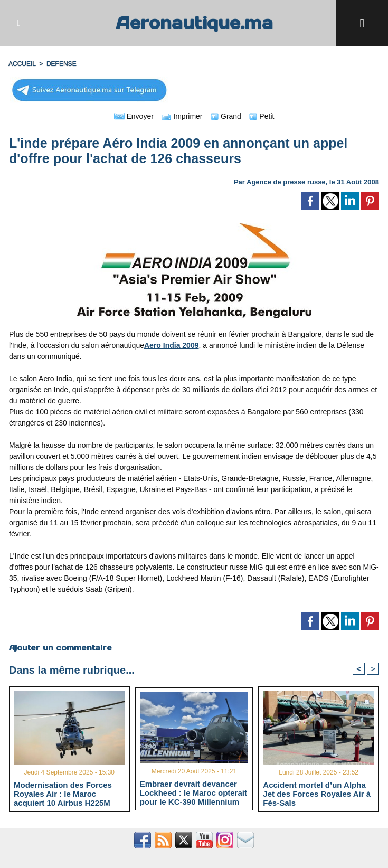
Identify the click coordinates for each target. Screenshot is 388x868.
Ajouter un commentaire (60, 648)
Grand (226, 116)
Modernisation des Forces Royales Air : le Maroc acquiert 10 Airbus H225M (63, 794)
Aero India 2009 (172, 345)
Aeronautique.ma (194, 23)
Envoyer (134, 116)
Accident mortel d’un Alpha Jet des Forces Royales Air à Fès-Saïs (317, 794)
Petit (262, 116)
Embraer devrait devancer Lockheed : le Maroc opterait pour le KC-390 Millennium (193, 792)
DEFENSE (61, 64)
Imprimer (182, 116)
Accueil (22, 64)
